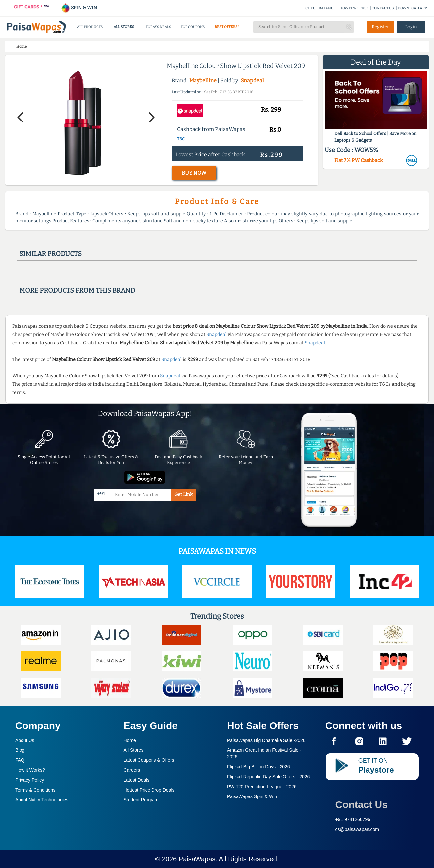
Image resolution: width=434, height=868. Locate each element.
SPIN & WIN (79, 8)
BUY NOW (194, 173)
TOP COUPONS (193, 27)
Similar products (50, 254)
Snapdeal (252, 81)
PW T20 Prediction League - (262, 787)
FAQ (20, 760)
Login (411, 27)
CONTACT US (383, 8)
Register (380, 27)
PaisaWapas (197, 859)
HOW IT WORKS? (354, 8)
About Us (25, 740)
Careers (132, 770)
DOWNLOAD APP (412, 8)
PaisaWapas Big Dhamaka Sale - (266, 740)
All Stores (134, 750)
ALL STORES (124, 27)
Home (130, 740)
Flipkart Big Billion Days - (259, 767)
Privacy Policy (30, 780)
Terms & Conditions (35, 790)
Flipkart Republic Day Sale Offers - (268, 777)
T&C (181, 139)
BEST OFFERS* (227, 27)
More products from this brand (77, 290)
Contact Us (362, 805)
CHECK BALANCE (321, 8)
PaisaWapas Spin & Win (252, 796)
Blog (20, 750)
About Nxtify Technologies (42, 800)
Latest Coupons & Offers (149, 760)
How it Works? (30, 770)
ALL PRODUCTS (90, 27)
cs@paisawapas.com (357, 829)
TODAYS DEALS (158, 27)
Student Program (141, 800)
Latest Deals (137, 780)
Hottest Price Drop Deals (149, 790)
